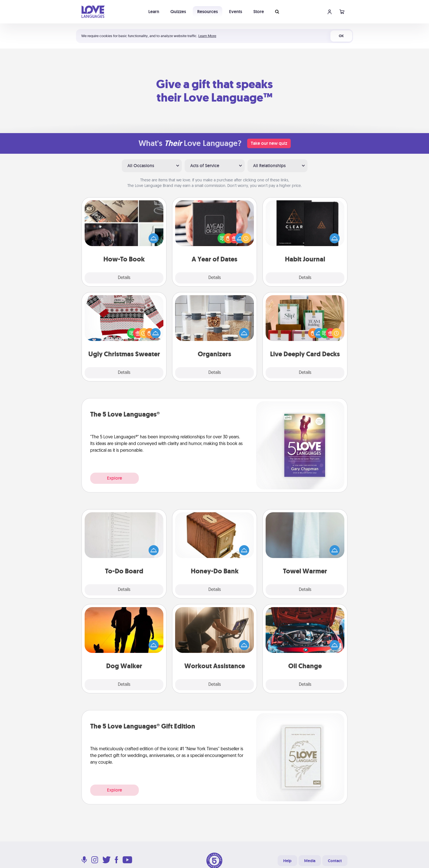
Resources (208, 12)
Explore (115, 478)
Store (259, 12)
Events (236, 12)
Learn (154, 12)
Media (310, 861)
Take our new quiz (269, 143)
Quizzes (178, 12)
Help (287, 861)
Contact (335, 861)
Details (124, 278)
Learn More (207, 36)
